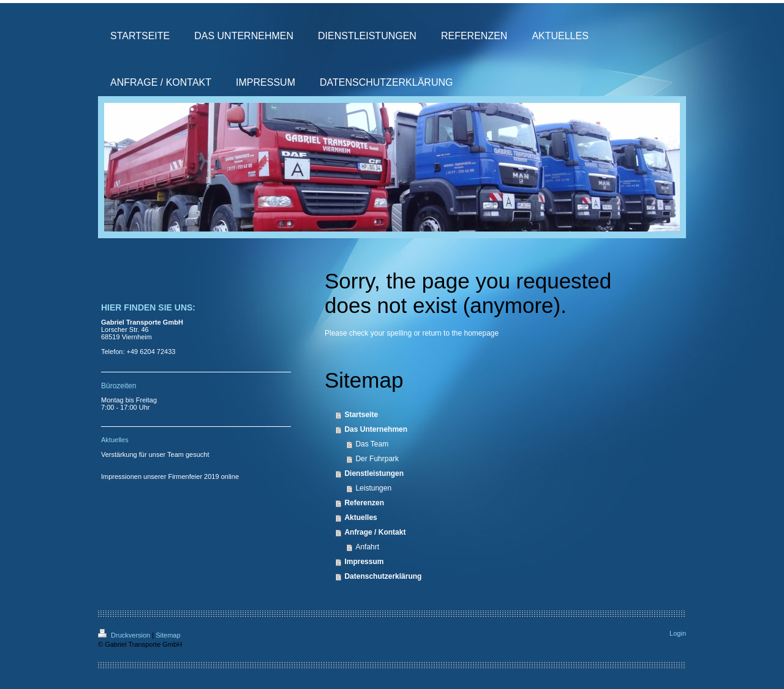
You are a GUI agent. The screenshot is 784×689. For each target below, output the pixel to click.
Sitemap (168, 635)
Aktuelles (360, 518)
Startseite (361, 415)
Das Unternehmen (376, 429)
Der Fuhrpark (377, 459)
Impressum (364, 562)
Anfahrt (367, 547)
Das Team (372, 444)
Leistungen (373, 488)
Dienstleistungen (374, 473)
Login (678, 633)
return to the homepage (460, 333)
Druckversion (125, 635)
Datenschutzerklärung (383, 576)
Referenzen (364, 503)
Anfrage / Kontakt (375, 532)
